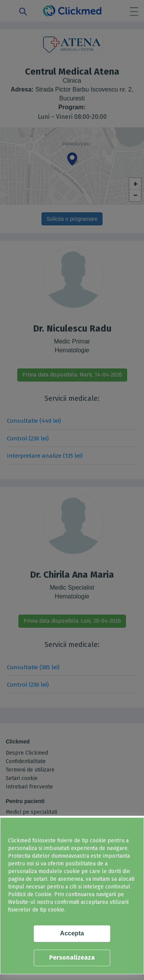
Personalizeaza (72, 957)
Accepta (72, 933)
